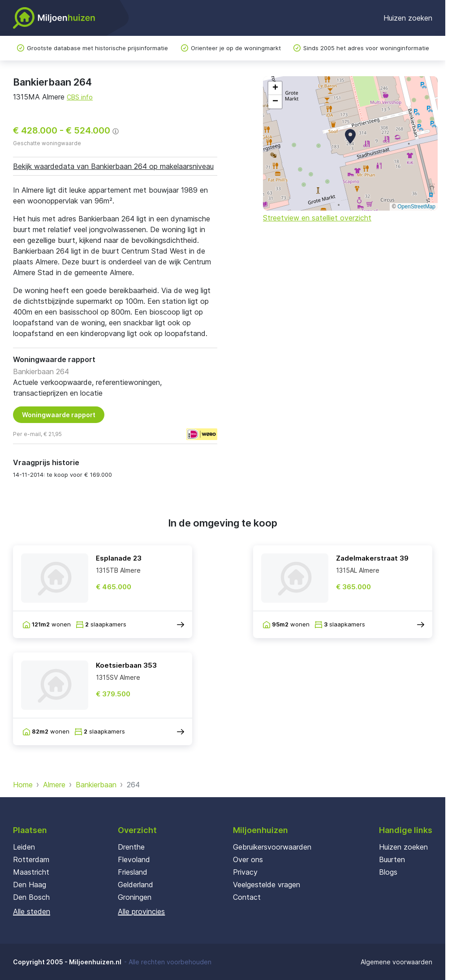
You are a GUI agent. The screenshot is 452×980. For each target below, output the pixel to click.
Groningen (135, 897)
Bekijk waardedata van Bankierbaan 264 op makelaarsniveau (113, 166)
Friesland (133, 872)
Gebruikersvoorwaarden (272, 847)
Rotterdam (31, 859)
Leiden (24, 847)
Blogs (388, 872)
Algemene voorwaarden (396, 962)
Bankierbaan (96, 785)
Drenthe (131, 847)
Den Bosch (31, 897)
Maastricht (31, 872)
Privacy (245, 872)
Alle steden (32, 911)
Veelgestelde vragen (267, 885)
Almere (54, 785)
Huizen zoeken (408, 18)
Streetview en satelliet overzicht (317, 218)
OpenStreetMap (416, 207)
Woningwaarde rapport (59, 415)
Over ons (248, 859)
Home (23, 785)
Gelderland (136, 885)
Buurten (392, 859)
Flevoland (134, 859)
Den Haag (30, 885)
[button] (350, 136)
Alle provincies (141, 911)
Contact (247, 897)
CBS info (80, 97)
